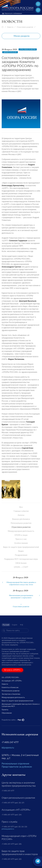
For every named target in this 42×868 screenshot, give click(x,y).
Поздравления (21, 555)
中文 (22, 625)
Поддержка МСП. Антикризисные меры (21, 559)
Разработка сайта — (13, 720)
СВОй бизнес (21, 563)
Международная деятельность (21, 531)
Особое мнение (21, 543)
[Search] (15, 631)
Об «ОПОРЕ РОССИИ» (10, 677)
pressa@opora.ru (8, 829)
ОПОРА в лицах (21, 535)
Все (21, 507)
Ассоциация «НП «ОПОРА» (12, 681)
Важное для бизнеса (21, 519)
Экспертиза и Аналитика (11, 694)
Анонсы (21, 515)
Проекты (5, 710)
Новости (10, 27)
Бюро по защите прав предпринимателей (21, 547)
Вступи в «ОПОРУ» (12, 670)
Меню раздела (22, 36)
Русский (6, 625)
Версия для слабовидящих (12, 13)
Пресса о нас (21, 539)
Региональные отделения (15, 764)
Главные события (21, 511)
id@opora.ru (8, 748)
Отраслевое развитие (25, 27)
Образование (7, 713)
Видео (21, 551)
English (15, 625)
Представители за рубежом (17, 767)
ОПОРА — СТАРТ (21, 567)
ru (38, 10)
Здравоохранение (10, 52)
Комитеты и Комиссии (10, 687)
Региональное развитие (21, 523)
